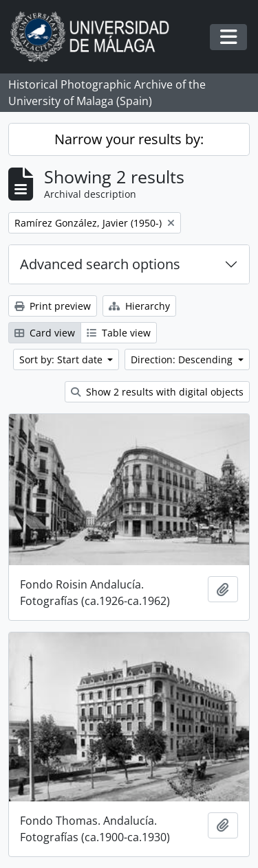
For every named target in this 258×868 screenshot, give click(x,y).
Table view (119, 333)
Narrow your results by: (129, 139)
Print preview (53, 306)
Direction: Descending (183, 359)
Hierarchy (139, 306)
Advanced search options (100, 264)
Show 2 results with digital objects (157, 392)
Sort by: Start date (62, 359)
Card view (45, 333)
